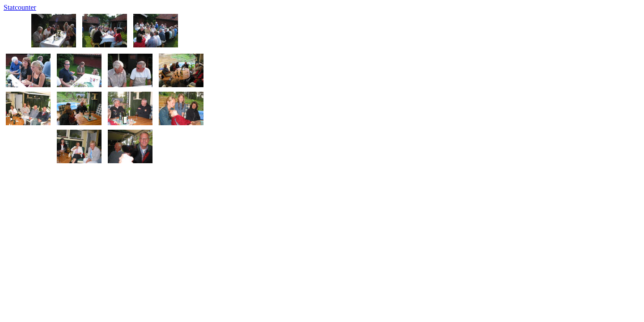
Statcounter (20, 7)
